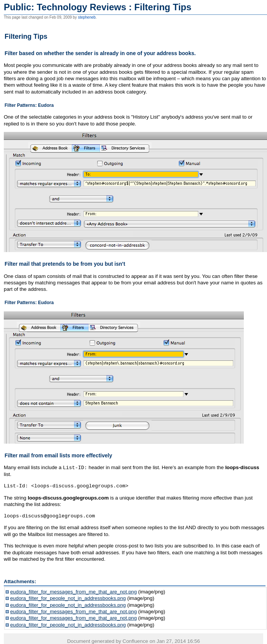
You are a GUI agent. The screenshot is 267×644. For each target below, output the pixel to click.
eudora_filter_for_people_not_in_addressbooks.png (68, 598)
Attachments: (20, 581)
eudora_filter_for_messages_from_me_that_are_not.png (73, 591)
